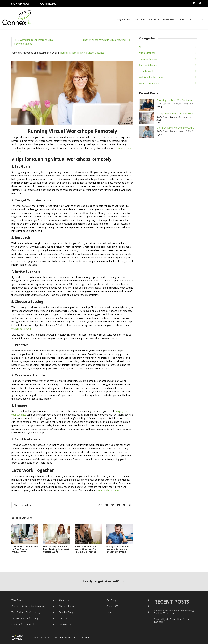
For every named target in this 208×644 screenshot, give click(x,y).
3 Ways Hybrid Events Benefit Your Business (176, 113)
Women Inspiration (149, 83)
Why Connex (123, 19)
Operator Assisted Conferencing (28, 606)
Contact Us (185, 19)
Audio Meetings (147, 53)
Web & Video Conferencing (26, 612)
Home (110, 612)
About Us (154, 19)
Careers (63, 618)
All (140, 47)
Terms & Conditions (69, 637)
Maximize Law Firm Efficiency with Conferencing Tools (176, 128)
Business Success (70, 53)
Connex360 (112, 606)
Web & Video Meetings (92, 53)
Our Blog (111, 600)
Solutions (139, 19)
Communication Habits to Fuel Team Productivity (25, 549)
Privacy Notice (86, 637)
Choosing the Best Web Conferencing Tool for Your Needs (176, 100)
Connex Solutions (148, 65)
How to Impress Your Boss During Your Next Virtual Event (56, 549)
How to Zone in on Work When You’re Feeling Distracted (86, 549)
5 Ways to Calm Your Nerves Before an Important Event (118, 549)
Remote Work (146, 71)
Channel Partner (67, 606)
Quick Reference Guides (24, 624)
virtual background (21, 329)
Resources (169, 19)
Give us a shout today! (108, 490)
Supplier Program (68, 612)
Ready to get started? (104, 581)
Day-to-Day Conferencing (25, 618)
